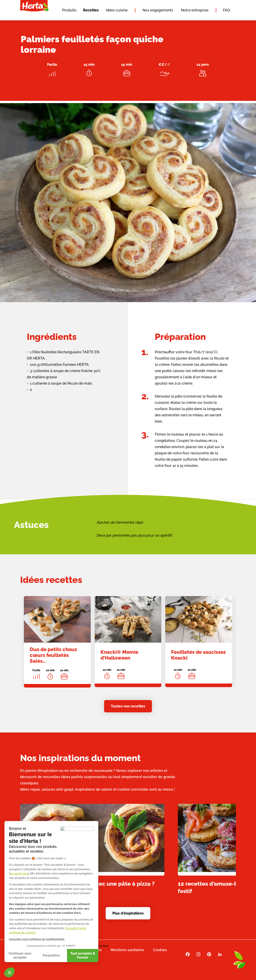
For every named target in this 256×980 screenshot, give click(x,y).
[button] (9, 972)
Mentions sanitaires (127, 950)
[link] (57, 646)
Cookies (160, 950)
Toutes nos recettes (128, 706)
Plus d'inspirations (128, 913)
